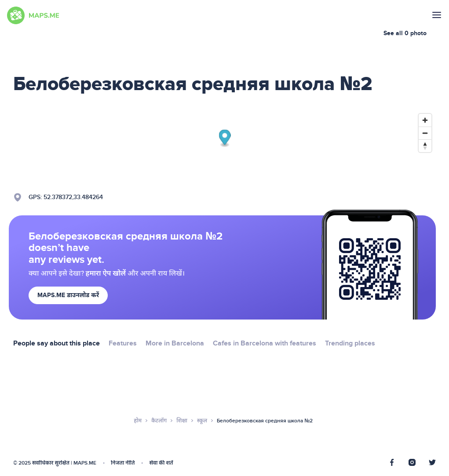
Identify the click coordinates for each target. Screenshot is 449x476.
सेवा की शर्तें (161, 463)
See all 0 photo (405, 33)
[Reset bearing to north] (425, 146)
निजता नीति (123, 463)
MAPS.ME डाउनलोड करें (68, 295)
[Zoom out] (425, 133)
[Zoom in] (425, 120)
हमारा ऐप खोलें (106, 273)
